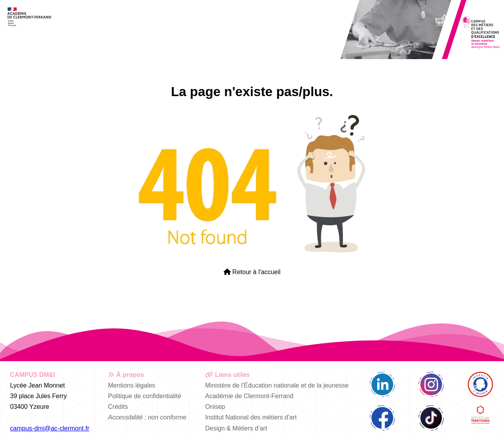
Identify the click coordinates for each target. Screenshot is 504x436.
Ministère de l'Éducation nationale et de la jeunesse (277, 385)
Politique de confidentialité (145, 396)
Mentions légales (132, 385)
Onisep (215, 407)
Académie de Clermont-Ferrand (249, 396)
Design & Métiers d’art (236, 428)
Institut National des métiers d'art (251, 417)
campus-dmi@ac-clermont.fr (50, 428)
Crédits (118, 407)
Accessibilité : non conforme (147, 417)
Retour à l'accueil (252, 272)
